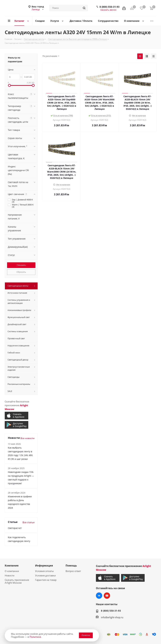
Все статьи (29, 522)
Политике (35, 637)
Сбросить (21, 272)
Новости (10, 575)
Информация (44, 566)
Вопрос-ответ (73, 571)
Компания (12, 566)
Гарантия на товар (46, 580)
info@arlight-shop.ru (112, 617)
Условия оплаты (44, 571)
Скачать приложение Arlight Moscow (17, 581)
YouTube (107, 596)
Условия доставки (45, 575)
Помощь (71, 566)
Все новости (28, 438)
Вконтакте (99, 596)
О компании (12, 571)
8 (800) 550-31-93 (110, 7)
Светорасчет (15, 528)
